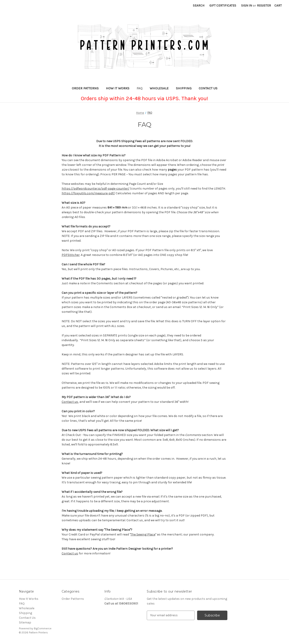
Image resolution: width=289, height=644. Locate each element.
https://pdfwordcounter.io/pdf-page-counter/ (96, 189)
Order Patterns (85, 88)
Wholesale (159, 88)
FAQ (140, 88)
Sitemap (25, 622)
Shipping (184, 88)
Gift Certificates (223, 6)
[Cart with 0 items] (278, 6)
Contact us (70, 402)
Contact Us (208, 88)
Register (264, 6)
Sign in (247, 6)
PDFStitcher (71, 255)
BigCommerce (43, 628)
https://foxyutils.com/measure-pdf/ (88, 193)
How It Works (118, 88)
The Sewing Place (143, 534)
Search (199, 6)
